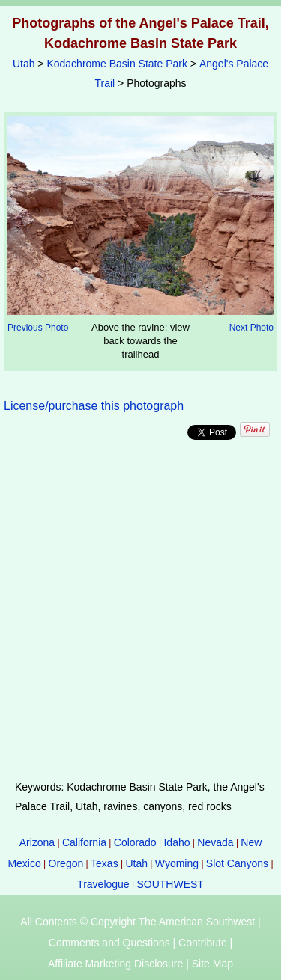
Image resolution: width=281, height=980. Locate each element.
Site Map (212, 964)
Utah (24, 64)
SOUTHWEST (170, 884)
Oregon (66, 863)
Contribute (203, 943)
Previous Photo (38, 328)
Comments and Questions (109, 943)
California (84, 842)
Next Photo (251, 328)
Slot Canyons (237, 863)
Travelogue (103, 884)
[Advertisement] (140, 610)
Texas (105, 863)
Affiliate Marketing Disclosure (115, 964)
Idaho (176, 842)
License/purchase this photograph (94, 406)
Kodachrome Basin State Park (117, 64)
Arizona (37, 842)
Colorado (135, 842)
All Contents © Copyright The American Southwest (138, 922)
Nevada (215, 842)
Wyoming (177, 863)
